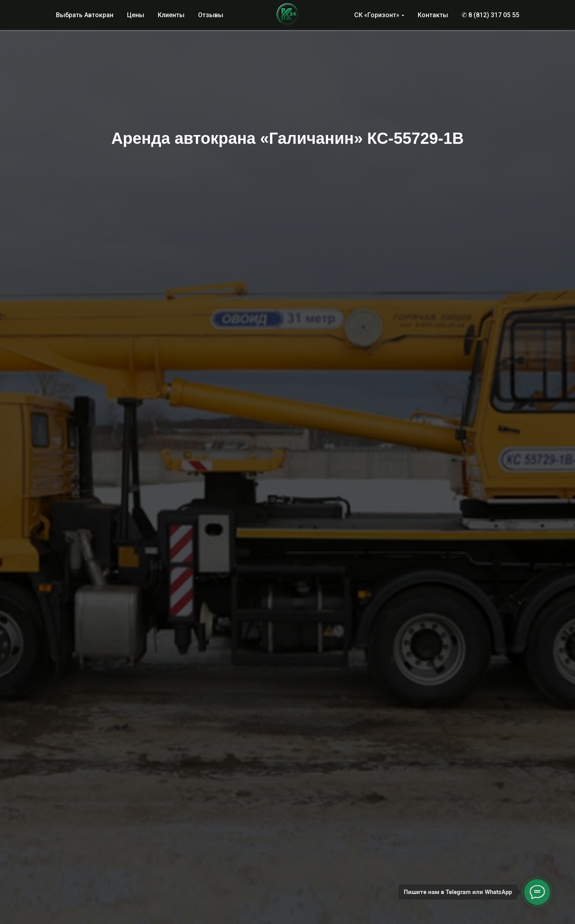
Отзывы (211, 15)
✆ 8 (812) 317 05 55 (490, 15)
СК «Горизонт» (377, 15)
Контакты (433, 15)
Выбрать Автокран (85, 15)
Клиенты (171, 15)
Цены (136, 15)
